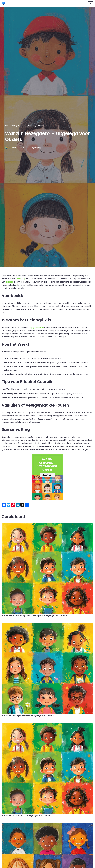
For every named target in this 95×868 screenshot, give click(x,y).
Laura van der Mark (16, 148)
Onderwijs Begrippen (35, 148)
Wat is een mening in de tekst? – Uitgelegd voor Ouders (28, 716)
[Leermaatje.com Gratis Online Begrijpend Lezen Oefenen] (4, 3)
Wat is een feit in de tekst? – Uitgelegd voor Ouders (26, 816)
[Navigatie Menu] (91, 3)
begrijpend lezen (36, 327)
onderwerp (21, 279)
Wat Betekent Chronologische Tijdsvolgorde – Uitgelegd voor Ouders (34, 616)
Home (8, 126)
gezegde (9, 282)
